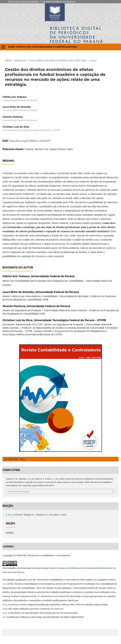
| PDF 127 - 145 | (16, 459)
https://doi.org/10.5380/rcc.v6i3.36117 (30, 141)
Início (9, 60)
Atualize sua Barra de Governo (59, 2)
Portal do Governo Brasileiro (24, 2)
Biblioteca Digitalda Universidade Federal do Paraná (77, 35)
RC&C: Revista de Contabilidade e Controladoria (43, 47)
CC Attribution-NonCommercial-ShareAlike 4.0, (61, 596)
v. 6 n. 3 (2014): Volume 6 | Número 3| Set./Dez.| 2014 (57, 60)
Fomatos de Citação (19, 491)
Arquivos (20, 60)
